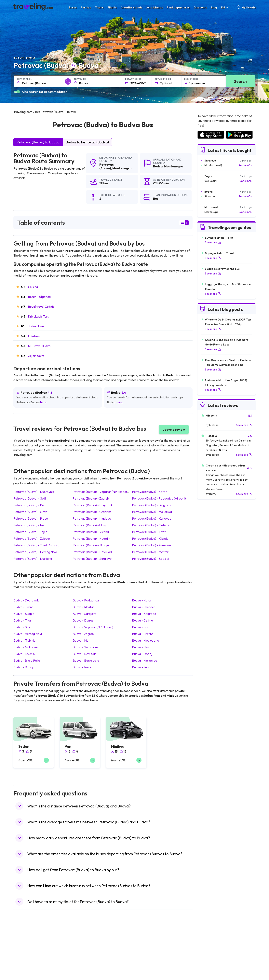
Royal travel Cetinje (41, 307)
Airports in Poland (208, 976)
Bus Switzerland (86, 976)
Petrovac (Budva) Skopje (91, 545)
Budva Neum (142, 647)
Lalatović (34, 336)
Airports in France (208, 947)
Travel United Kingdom (29, 943)
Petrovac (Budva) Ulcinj (89, 525)
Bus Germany (84, 951)
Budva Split (22, 627)
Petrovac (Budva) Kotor (149, 492)
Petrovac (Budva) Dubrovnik (34, 492)
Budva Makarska (26, 647)
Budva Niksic (82, 667)
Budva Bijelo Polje (27, 660)
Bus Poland (83, 972)
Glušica (33, 287)
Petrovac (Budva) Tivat (149, 532)
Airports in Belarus (209, 955)
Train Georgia (145, 955)
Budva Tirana (23, 607)
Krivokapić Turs (38, 316)
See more (213, 242)
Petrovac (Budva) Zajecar (32, 538)
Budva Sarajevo (85, 614)
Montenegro (122, 168)
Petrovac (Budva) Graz (30, 512)
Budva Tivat (23, 620)
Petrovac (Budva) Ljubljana (33, 559)
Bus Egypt (82, 968)
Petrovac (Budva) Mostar (150, 552)
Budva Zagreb (83, 634)
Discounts (200, 7)
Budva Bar (140, 627)
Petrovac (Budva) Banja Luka (94, 505)
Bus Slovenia (84, 955)
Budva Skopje (24, 614)
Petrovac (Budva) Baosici (150, 559)
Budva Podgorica (86, 600)
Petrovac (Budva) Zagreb (91, 498)
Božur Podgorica (39, 297)
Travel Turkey (24, 963)
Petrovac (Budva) (107, 166)
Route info (245, 165)
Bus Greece (83, 959)
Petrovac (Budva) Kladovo (92, 518)
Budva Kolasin (24, 654)
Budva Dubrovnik (26, 600)
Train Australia (146, 959)
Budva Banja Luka (86, 660)
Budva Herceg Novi (28, 634)
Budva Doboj (142, 654)
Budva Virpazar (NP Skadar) (93, 627)
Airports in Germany (210, 968)
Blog (214, 7)
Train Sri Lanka (146, 947)
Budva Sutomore (85, 647)
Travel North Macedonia (30, 947)
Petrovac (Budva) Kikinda (150, 538)
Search (240, 81)
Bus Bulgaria (84, 947)
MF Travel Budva (39, 346)
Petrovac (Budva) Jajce (30, 532)
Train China (144, 951)
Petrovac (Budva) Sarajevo (92, 559)
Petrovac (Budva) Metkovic (152, 525)
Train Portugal (145, 943)
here (43, 402)
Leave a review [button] (174, 430)
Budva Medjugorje (146, 640)
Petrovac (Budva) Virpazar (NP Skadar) (101, 492)
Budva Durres (83, 620)
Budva (158, 166)
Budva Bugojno (25, 667)
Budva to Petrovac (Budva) (87, 142)
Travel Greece (24, 955)
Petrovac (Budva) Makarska (152, 512)
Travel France (24, 968)
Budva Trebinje (24, 640)
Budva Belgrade (144, 614)
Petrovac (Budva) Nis (29, 525)
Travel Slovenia (25, 976)
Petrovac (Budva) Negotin (91, 538)
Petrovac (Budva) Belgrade (152, 505)
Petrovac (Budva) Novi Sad (92, 552)
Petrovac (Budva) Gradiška (92, 512)
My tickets (246, 7)
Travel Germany (25, 959)
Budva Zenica (142, 667)
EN (225, 7)
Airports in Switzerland (211, 959)
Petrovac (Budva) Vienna (91, 532)
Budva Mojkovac (144, 660)
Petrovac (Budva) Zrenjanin (151, 545)
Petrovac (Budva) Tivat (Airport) (36, 545)
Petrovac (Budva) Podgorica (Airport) (159, 498)
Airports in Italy (207, 963)
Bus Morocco (84, 943)
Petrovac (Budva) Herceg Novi (35, 552)
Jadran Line (36, 326)
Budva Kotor (142, 600)
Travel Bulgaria (25, 951)
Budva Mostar (83, 607)
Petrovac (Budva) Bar (29, 505)
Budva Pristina (143, 634)
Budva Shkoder (144, 607)
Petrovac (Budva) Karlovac (152, 518)
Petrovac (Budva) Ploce (31, 518)
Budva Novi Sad (85, 654)
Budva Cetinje (142, 620)
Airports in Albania (209, 972)
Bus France (83, 963)
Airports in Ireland (208, 951)
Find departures (178, 7)
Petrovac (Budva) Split (30, 498)
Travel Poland (24, 972)
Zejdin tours (36, 356)
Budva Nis (81, 640)
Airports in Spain (207, 943)
